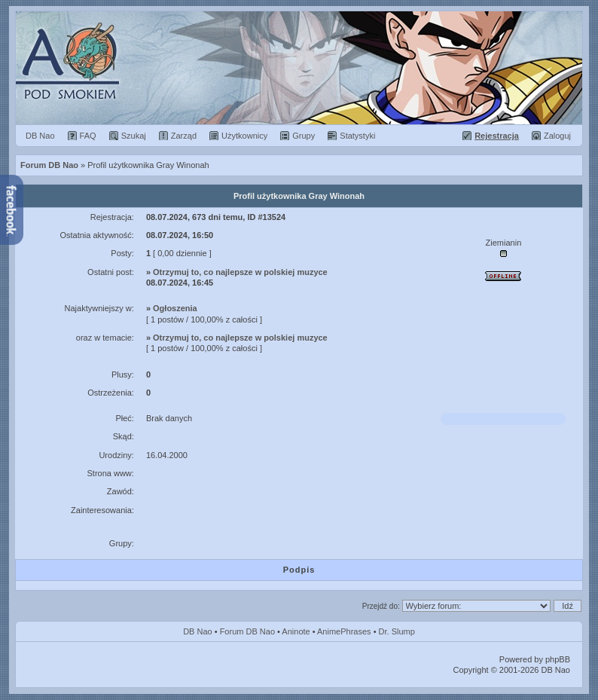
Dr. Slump (397, 631)
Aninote (296, 631)
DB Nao (198, 631)
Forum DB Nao (247, 631)
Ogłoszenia (175, 308)
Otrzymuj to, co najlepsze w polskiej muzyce (240, 272)
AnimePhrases (344, 631)
